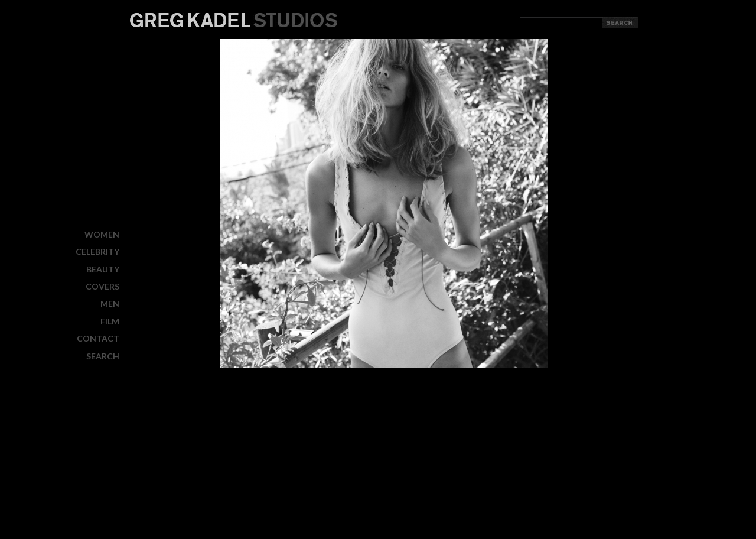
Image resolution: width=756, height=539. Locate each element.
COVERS (102, 286)
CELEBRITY (97, 251)
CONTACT (98, 338)
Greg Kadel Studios (234, 20)
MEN (110, 303)
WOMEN (102, 234)
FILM (110, 321)
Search (103, 356)
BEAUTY (103, 269)
